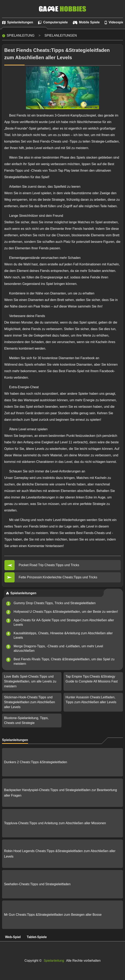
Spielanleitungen (61, 35)
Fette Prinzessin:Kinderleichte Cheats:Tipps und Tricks (58, 577)
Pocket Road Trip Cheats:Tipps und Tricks (49, 565)
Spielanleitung (21, 35)
